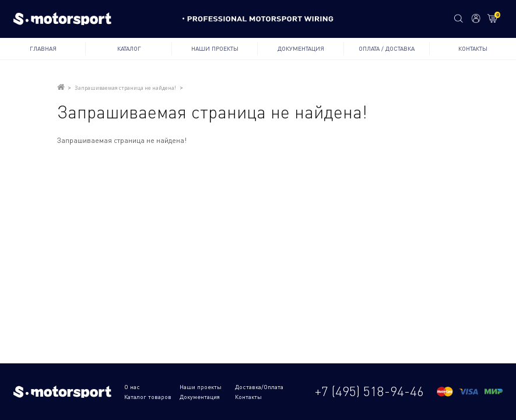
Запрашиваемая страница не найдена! (125, 88)
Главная (43, 48)
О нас (132, 387)
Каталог (129, 48)
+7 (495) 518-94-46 (369, 391)
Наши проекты (215, 48)
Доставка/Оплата (259, 387)
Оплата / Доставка (387, 48)
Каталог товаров (148, 397)
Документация (301, 48)
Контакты (473, 48)
